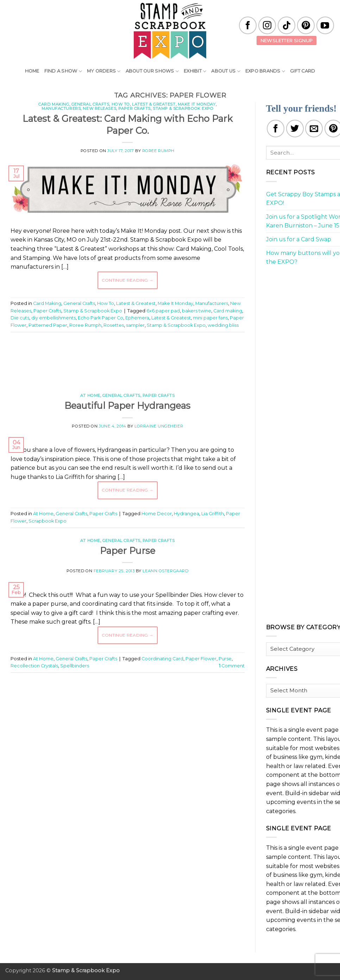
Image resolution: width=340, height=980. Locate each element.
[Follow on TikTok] (287, 25)
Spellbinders (75, 666)
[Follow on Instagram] (267, 25)
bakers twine (197, 311)
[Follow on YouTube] (325, 25)
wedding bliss (223, 325)
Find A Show (63, 71)
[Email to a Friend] (314, 129)
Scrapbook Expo (48, 521)
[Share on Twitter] (295, 129)
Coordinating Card (162, 659)
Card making (228, 311)
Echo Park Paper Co (100, 318)
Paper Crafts (134, 108)
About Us (226, 71)
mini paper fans (210, 318)
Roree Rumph (158, 151)
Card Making (54, 104)
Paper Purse (128, 551)
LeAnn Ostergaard (165, 571)
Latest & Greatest (154, 104)
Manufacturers (61, 108)
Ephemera (137, 318)
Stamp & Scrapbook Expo (183, 108)
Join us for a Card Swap (299, 239)
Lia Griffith (213, 514)
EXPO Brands (265, 71)
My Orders (104, 71)
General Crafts (90, 104)
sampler (135, 325)
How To (121, 104)
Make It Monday (197, 104)
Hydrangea (187, 514)
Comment (232, 666)
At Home (90, 395)
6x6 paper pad (163, 311)
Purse (225, 659)
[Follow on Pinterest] (306, 25)
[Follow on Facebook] (248, 25)
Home (32, 71)
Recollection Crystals (34, 666)
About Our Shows (152, 71)
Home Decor (157, 514)
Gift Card (303, 71)
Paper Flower (201, 659)
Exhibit (195, 71)
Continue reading (128, 280)
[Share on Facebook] (276, 129)
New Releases (99, 108)
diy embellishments (53, 318)
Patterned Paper (48, 325)
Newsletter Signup (287, 40)
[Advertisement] (139, 359)
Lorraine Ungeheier (159, 426)
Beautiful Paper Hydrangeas (127, 405)
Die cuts (20, 318)
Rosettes (114, 325)
